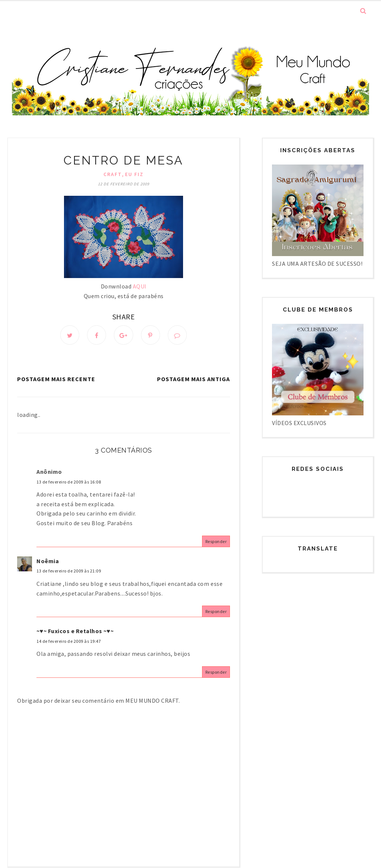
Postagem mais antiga (193, 380)
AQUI (140, 286)
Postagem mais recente (56, 380)
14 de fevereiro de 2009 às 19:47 (69, 642)
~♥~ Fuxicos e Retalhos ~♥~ (75, 632)
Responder (216, 542)
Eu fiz (134, 174)
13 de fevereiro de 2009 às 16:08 (69, 483)
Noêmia (48, 562)
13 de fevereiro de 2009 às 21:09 (69, 572)
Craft (113, 174)
